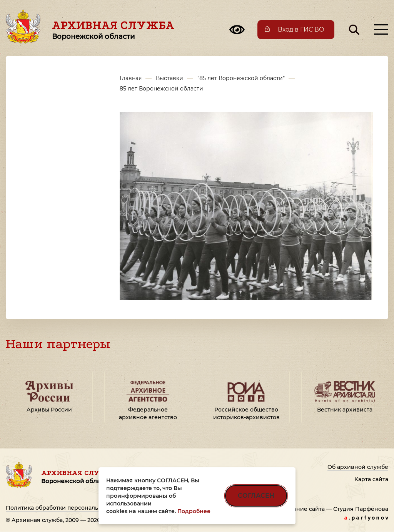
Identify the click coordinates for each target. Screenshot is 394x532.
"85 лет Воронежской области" (241, 78)
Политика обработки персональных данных (69, 508)
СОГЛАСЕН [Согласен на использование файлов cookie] (256, 496)
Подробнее (194, 511)
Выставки (169, 78)
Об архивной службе (358, 467)
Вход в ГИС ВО (301, 29)
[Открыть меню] (381, 29)
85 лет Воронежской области (161, 89)
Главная (131, 78)
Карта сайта (371, 479)
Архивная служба (113, 30)
